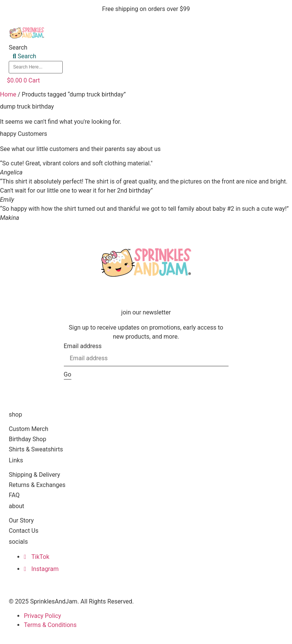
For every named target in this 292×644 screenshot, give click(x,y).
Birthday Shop (27, 439)
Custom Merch (29, 429)
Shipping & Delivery (34, 475)
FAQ (14, 495)
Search (18, 48)
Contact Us (24, 531)
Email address (83, 346)
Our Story (21, 520)
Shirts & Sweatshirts (36, 449)
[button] (175, 76)
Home (8, 94)
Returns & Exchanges (37, 485)
